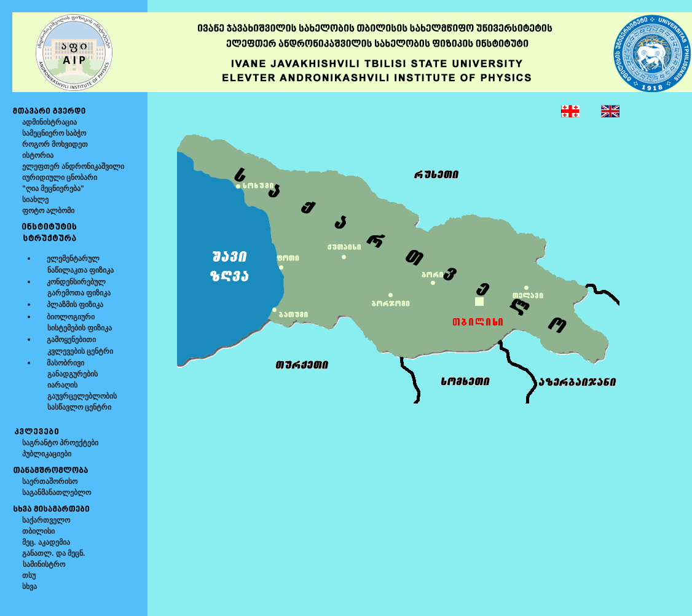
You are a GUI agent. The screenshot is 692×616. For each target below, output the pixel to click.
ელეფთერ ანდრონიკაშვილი (73, 166)
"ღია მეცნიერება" (53, 189)
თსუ (29, 575)
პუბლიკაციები (47, 454)
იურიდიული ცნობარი (60, 177)
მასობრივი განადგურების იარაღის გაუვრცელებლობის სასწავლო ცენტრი (77, 385)
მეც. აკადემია (46, 542)
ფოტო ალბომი (48, 211)
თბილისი (38, 531)
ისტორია (38, 155)
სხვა (29, 587)
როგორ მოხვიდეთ (55, 144)
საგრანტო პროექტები (60, 443)
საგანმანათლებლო (57, 493)
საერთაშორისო (50, 481)
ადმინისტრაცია (49, 122)
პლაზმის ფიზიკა (75, 305)
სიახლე (35, 200)
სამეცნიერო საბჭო (54, 133)
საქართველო (46, 520)
